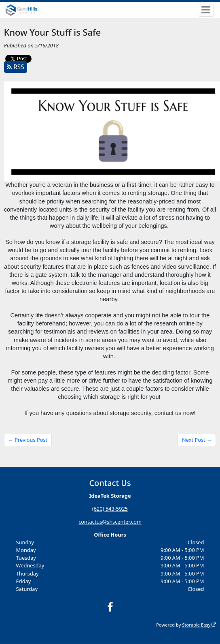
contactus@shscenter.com (110, 522)
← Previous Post (28, 440)
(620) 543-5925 (110, 509)
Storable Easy (199, 624)
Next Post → (197, 440)
